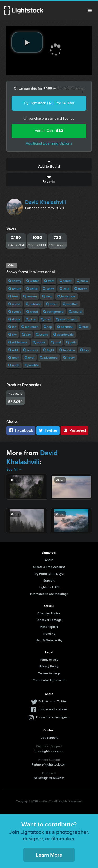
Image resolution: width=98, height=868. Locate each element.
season (30, 296)
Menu (90, 11)
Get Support (49, 738)
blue (84, 327)
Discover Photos (49, 613)
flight (49, 350)
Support (49, 580)
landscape (67, 296)
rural (56, 342)
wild (13, 350)
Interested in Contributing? (49, 594)
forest (66, 281)
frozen (81, 289)
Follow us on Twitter (53, 701)
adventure (49, 358)
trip (84, 350)
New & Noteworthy (49, 640)
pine (31, 319)
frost (49, 281)
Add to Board (49, 165)
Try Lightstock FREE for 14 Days (49, 103)
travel (52, 304)
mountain (30, 327)
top (48, 327)
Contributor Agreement (49, 680)
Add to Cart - (49, 131)
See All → (14, 469)
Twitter (48, 430)
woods (39, 342)
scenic (15, 312)
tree (13, 296)
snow (82, 281)
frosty (69, 358)
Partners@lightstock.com (49, 764)
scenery (30, 350)
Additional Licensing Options (49, 143)
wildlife (32, 365)
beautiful (65, 327)
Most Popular (49, 627)
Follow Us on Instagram (53, 717)
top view (67, 350)
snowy (15, 281)
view (47, 296)
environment (67, 319)
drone (14, 319)
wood (32, 312)
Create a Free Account (49, 567)
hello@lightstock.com (49, 778)
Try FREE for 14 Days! (49, 574)
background (53, 312)
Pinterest (74, 430)
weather (70, 304)
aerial (32, 289)
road (46, 319)
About (49, 560)
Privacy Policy (49, 666)
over (30, 358)
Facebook (21, 430)
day (26, 334)
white (49, 289)
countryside (64, 334)
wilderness (18, 342)
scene (42, 334)
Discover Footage (49, 620)
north (14, 365)
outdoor (33, 304)
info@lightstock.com (49, 751)
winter (33, 281)
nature (15, 289)
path (71, 342)
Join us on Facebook (53, 709)
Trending (49, 633)
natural (75, 312)
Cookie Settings (49, 673)
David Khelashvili (45, 202)
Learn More (49, 855)
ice (12, 327)
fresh (14, 358)
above (15, 304)
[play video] (27, 42)
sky (13, 334)
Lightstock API (49, 587)
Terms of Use (49, 659)
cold (64, 289)
